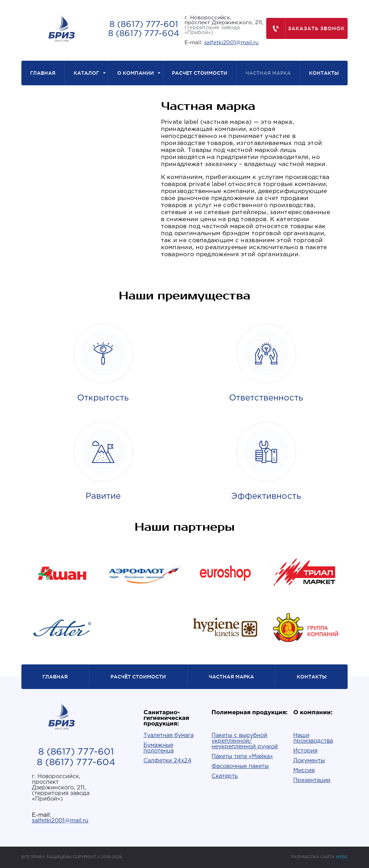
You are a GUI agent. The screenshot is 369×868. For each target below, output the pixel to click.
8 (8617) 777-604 (144, 34)
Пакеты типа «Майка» (242, 757)
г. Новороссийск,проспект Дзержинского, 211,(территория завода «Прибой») (61, 788)
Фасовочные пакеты (240, 766)
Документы (309, 761)
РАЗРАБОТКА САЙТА (319, 857)
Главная (43, 73)
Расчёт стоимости (138, 677)
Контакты (324, 73)
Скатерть (225, 776)
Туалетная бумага (169, 736)
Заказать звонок (306, 28)
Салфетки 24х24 (167, 761)
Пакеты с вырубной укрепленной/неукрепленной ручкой (245, 741)
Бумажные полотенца (159, 748)
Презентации (312, 780)
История (305, 751)
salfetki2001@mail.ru (231, 43)
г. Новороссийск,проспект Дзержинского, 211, (224, 25)
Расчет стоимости (200, 73)
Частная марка (268, 73)
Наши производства (313, 738)
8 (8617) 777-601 (144, 25)
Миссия (304, 771)
